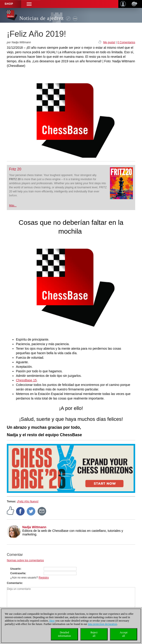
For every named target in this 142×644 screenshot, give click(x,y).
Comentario (14, 583)
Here (52, 621)
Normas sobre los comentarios (25, 560)
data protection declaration (102, 624)
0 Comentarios (126, 42)
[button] (29, 4)
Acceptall (124, 634)
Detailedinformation (65, 634)
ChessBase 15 (26, 380)
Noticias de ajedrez (42, 18)
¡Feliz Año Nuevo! (28, 501)
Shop (9, 4)
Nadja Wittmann (34, 527)
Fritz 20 (15, 169)
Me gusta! (109, 42)
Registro (44, 578)
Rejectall (94, 634)
